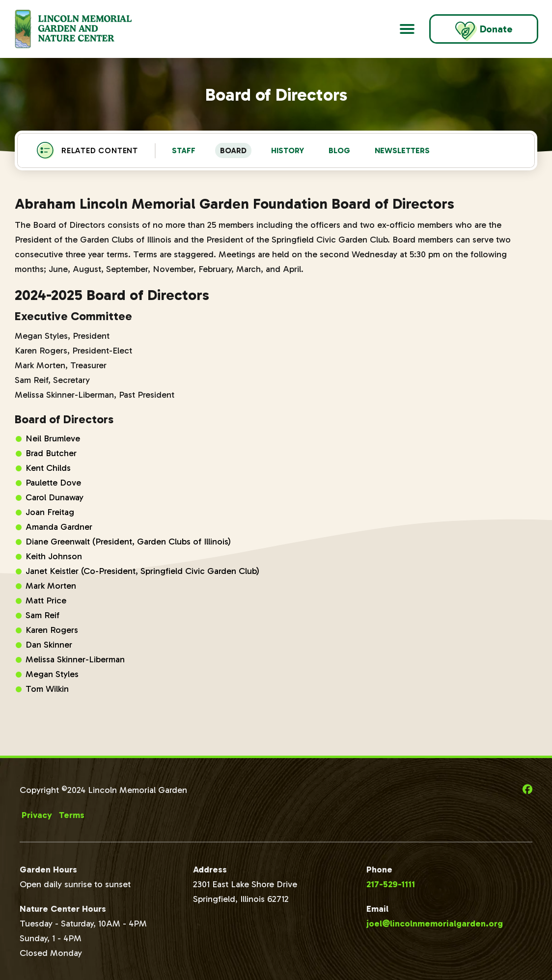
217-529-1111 (391, 884)
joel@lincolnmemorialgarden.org (435, 924)
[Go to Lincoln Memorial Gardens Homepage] (85, 29)
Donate (484, 31)
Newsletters (402, 150)
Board (233, 150)
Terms (72, 815)
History (288, 150)
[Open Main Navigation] (407, 29)
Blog (339, 150)
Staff (184, 150)
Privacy (37, 815)
